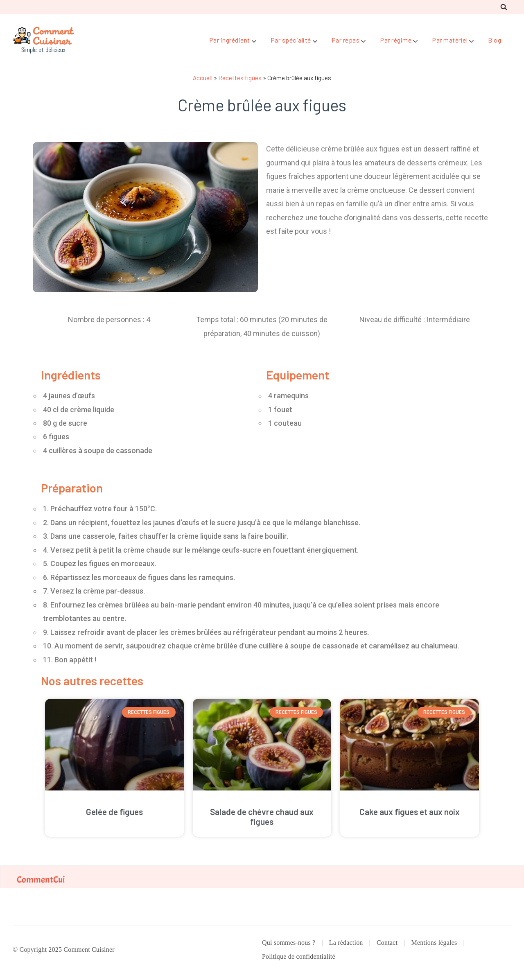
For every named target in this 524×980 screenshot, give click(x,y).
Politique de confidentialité (299, 956)
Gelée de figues (114, 812)
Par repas (346, 40)
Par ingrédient (230, 40)
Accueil (203, 78)
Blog (495, 40)
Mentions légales (434, 943)
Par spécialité (291, 40)
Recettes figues (240, 78)
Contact (387, 943)
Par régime (396, 40)
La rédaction (346, 943)
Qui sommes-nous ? (289, 943)
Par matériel (450, 40)
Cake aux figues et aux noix (410, 812)
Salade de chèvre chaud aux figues (262, 816)
